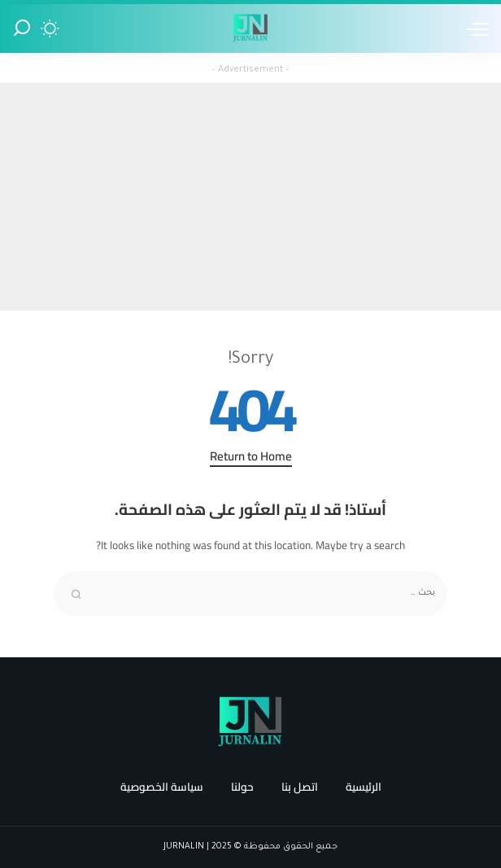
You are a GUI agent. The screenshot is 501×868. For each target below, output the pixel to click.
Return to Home (251, 458)
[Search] (22, 28)
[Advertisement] (250, 197)
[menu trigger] (473, 28)
